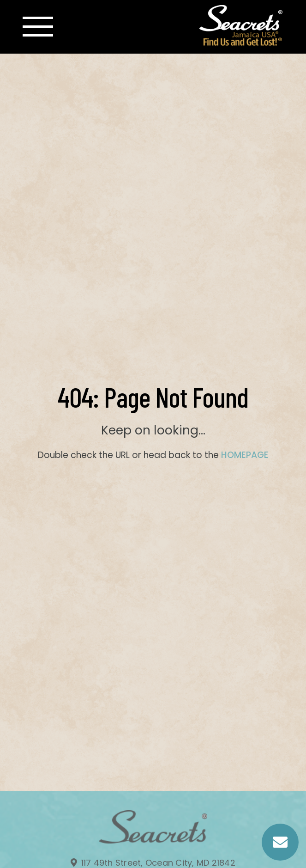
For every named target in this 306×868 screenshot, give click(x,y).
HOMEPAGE (245, 455)
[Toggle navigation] (38, 27)
